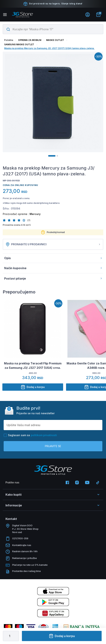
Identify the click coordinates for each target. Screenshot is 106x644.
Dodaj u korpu (62, 636)
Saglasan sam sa (30, 435)
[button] (5, 220)
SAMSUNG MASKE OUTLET (19, 44)
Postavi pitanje (53, 278)
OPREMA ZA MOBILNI (30, 40)
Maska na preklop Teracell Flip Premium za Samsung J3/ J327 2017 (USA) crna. (33, 366)
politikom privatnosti (44, 435)
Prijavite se (53, 446)
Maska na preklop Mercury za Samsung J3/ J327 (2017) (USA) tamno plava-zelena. (49, 48)
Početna (9, 40)
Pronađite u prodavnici (53, 244)
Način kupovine (53, 268)
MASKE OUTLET (55, 40)
